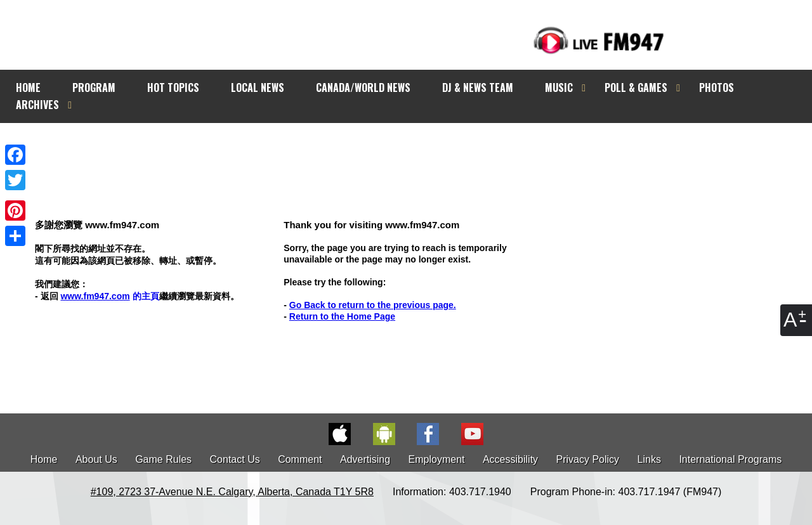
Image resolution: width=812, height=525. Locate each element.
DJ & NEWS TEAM (478, 87)
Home (44, 459)
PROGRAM (94, 87)
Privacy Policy (588, 459)
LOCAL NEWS (258, 87)
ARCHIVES (37, 105)
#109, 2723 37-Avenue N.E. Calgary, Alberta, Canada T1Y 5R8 (232, 492)
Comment (300, 459)
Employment (437, 459)
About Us (96, 459)
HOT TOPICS (173, 87)
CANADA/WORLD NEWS (363, 87)
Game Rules (163, 459)
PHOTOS (717, 87)
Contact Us (235, 459)
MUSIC (559, 87)
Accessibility (510, 459)
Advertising (365, 459)
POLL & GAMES (636, 87)
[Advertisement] (417, 147)
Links (649, 459)
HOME (28, 87)
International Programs (730, 459)
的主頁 (109, 296)
